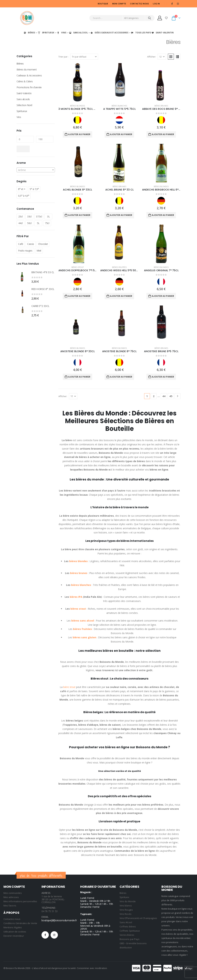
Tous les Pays (141, 33)
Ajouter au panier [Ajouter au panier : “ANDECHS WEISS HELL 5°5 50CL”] (121, 296)
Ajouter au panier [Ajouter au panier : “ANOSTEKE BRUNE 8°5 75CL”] (163, 377)
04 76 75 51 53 (50, 911)
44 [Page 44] (164, 396)
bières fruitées (82, 629)
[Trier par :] (84, 57)
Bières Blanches (119, 106)
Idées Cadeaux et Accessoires (109, 33)
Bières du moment (27, 69)
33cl (29, 216)
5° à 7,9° (34, 189)
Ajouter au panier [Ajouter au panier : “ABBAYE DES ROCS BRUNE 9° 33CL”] (163, 134)
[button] (171, 57)
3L (48, 216)
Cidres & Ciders (25, 81)
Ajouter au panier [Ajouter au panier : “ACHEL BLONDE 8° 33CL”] (79, 215)
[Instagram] (178, 4)
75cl (47, 223)
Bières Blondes (77, 106)
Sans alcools (23, 99)
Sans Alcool (78, 33)
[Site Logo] (27, 18)
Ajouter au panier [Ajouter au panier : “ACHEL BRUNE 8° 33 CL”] (121, 215)
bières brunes (79, 573)
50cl (29, 223)
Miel (39, 251)
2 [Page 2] (154, 396)
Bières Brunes (161, 106)
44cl (20, 223)
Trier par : (63, 57)
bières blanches (81, 585)
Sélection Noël (24, 105)
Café (21, 244)
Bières (29, 33)
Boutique (103, 4)
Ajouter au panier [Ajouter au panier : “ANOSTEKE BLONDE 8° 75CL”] (121, 377)
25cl (20, 216)
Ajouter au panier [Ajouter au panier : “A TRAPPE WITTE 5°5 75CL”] (121, 134)
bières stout (78, 609)
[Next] (178, 396)
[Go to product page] (78, 82)
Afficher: (151, 57)
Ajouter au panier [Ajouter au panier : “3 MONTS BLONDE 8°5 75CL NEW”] (79, 134)
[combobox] (36, 170)
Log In (156, 4)
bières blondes (78, 561)
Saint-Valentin (162, 33)
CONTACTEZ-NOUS (139, 4)
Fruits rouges (25, 251)
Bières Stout (78, 267)
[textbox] (36, 170)
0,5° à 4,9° (24, 196)
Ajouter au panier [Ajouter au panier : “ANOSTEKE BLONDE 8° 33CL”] (79, 377)
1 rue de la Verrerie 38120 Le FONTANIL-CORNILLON (53, 899)
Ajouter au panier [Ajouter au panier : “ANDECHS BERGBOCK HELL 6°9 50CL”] (163, 215)
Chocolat (43, 244)
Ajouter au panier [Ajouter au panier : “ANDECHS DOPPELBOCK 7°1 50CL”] (79, 296)
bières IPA (76, 597)
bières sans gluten (84, 637)
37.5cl (39, 216)
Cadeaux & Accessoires (29, 75)
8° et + (22, 189)
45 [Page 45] (171, 396)
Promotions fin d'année (29, 87)
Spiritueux (46, 33)
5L (38, 223)
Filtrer (23, 149)
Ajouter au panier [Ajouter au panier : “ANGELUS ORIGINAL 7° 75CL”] (163, 296)
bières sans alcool (83, 621)
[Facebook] (172, 4)
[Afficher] (162, 57)
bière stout (69, 687)
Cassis (31, 244)
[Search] (150, 18)
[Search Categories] (134, 18)
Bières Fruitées (119, 267)
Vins (61, 33)
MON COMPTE (119, 4)
